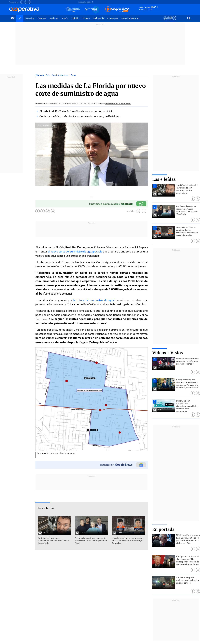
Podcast (86, 18)
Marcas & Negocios (130, 18)
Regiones (54, 18)
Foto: (40, 125)
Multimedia (99, 18)
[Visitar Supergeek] (174, 21)
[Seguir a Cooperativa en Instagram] (30, 2)
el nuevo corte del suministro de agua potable (75, 251)
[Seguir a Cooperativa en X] (26, 2)
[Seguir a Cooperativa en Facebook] (22, 2)
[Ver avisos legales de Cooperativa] (166, 21)
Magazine (30, 18)
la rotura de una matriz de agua (94, 300)
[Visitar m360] (170, 21)
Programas (113, 18)
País (19, 18)
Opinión (75, 18)
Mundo (65, 18)
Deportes (42, 18)
